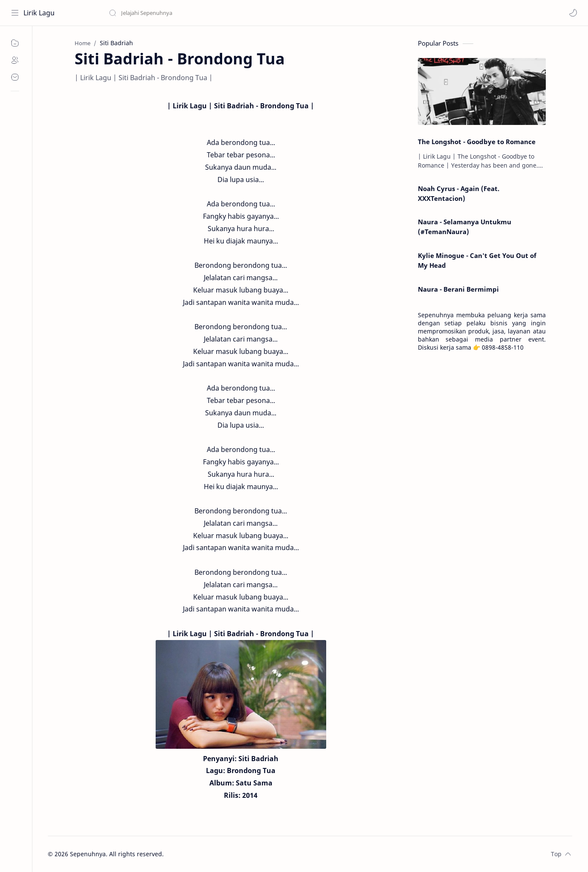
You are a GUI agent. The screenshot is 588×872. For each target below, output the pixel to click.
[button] (573, 13)
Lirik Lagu (39, 13)
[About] (15, 60)
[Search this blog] (177, 13)
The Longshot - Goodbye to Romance (477, 142)
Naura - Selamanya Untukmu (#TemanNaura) (465, 227)
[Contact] (15, 77)
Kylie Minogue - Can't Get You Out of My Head (477, 260)
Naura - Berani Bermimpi (458, 289)
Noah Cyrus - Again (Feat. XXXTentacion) (459, 193)
